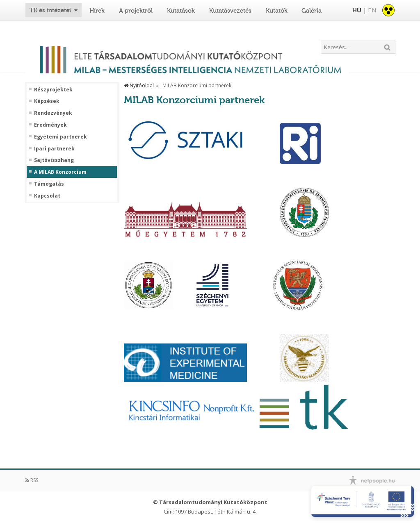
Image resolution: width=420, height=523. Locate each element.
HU (357, 10)
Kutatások (181, 11)
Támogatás (49, 184)
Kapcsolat (47, 196)
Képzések (47, 101)
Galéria (312, 11)
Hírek (97, 11)
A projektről (136, 11)
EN (372, 10)
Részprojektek (53, 90)
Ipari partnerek (54, 149)
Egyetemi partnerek (60, 137)
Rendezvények (53, 113)
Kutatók (277, 11)
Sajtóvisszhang (54, 160)
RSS (32, 480)
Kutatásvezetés (230, 11)
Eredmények (50, 125)
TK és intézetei (50, 10)
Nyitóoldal (139, 85)
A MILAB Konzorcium (60, 172)
